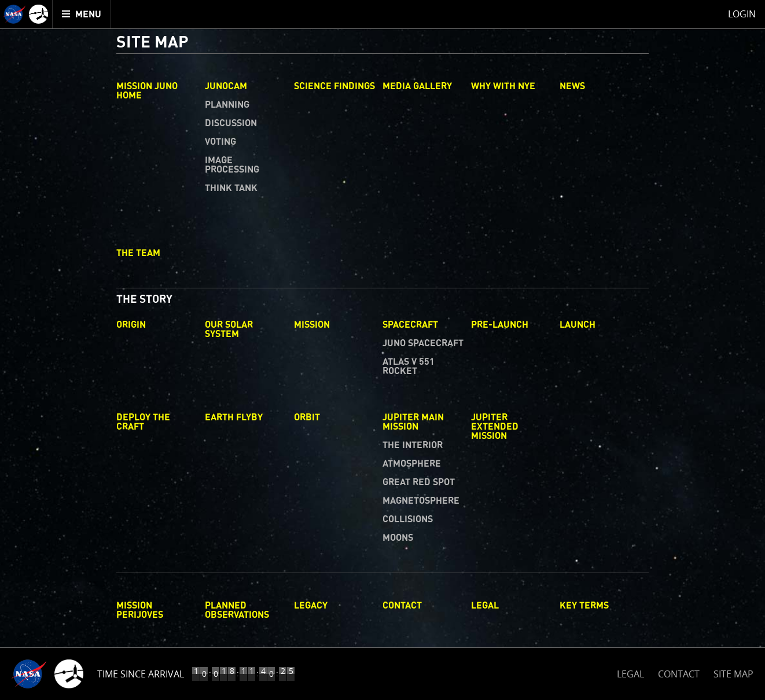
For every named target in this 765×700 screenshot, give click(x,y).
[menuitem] (82, 14)
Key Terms (584, 606)
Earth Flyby (234, 417)
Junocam (226, 86)
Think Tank (231, 188)
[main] (382, 350)
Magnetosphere (421, 501)
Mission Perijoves (140, 610)
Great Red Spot (419, 482)
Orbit (307, 417)
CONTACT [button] (679, 674)
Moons (398, 538)
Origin (131, 325)
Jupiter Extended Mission (495, 427)
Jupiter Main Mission (413, 422)
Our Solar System (229, 329)
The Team (138, 253)
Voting (220, 142)
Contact (402, 606)
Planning (227, 105)
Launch (578, 325)
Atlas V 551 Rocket (409, 367)
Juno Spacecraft (423, 343)
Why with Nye (503, 86)
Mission (312, 325)
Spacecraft (410, 325)
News (572, 86)
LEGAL (630, 672)
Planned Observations (237, 610)
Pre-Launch (500, 325)
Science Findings (334, 86)
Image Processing (232, 165)
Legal (485, 606)
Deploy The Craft (143, 422)
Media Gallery (417, 86)
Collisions (408, 519)
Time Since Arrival (141, 674)
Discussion (231, 123)
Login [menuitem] (742, 14)
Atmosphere (412, 464)
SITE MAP (733, 674)
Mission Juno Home (147, 91)
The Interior (413, 445)
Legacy (311, 606)
